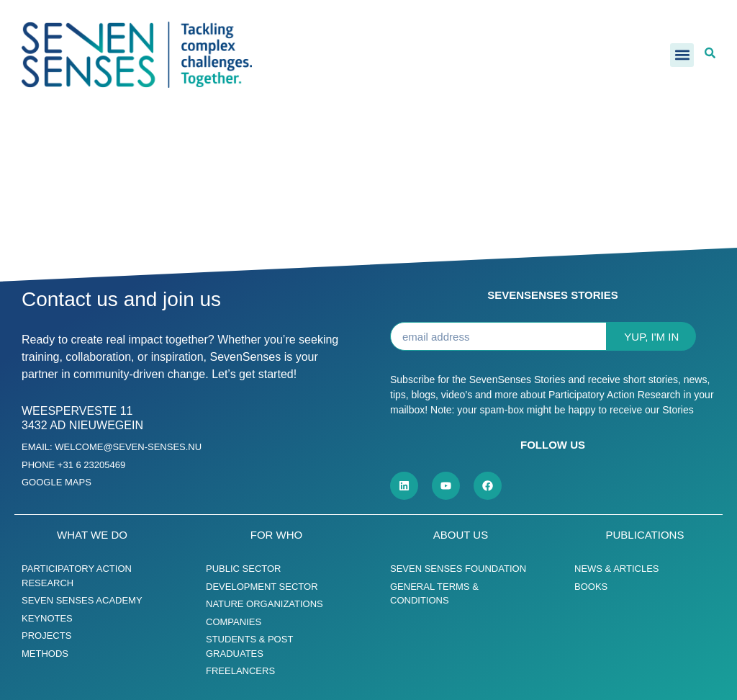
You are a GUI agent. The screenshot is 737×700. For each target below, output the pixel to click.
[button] (682, 55)
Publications (645, 535)
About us (461, 535)
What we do (92, 535)
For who (277, 535)
